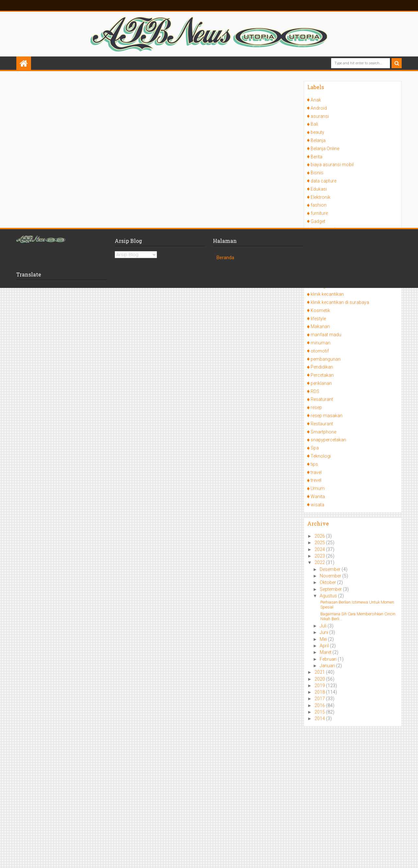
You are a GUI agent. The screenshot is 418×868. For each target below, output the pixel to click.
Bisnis (317, 173)
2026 (320, 536)
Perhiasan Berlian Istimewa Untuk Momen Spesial (357, 605)
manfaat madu (326, 335)
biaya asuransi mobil (332, 165)
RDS (315, 391)
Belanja (318, 140)
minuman (321, 343)
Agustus (329, 596)
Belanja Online (325, 149)
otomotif (320, 351)
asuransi (320, 116)
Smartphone (323, 432)
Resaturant (322, 399)
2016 (320, 705)
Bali (314, 124)
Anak (316, 100)
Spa (315, 448)
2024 (320, 549)
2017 (320, 699)
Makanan (320, 326)
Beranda (225, 258)
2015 (320, 712)
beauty (317, 132)
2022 (320, 562)
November (331, 576)
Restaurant (322, 424)
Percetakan (322, 375)
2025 (320, 543)
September (331, 589)
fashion (319, 205)
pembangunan (326, 359)
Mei (324, 639)
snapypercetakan (328, 440)
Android (319, 108)
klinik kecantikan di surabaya (340, 302)
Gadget (318, 221)
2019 (320, 686)
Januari (328, 666)
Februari (329, 659)
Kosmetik (320, 310)
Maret (326, 652)
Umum (318, 488)
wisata (317, 505)
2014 (320, 718)
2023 (320, 556)
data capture (323, 181)
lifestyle (318, 319)
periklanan (321, 383)
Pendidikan (322, 367)
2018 (320, 692)
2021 (320, 672)
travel (316, 472)
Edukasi (319, 189)
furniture (319, 213)
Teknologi (321, 456)
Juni (324, 632)
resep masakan (327, 416)
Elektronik (321, 197)
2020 (320, 679)
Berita (316, 157)
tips (314, 464)
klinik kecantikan (327, 294)
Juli (324, 626)
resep (316, 407)
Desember (331, 569)
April (325, 646)
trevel (316, 480)
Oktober (328, 582)
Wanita (318, 497)
